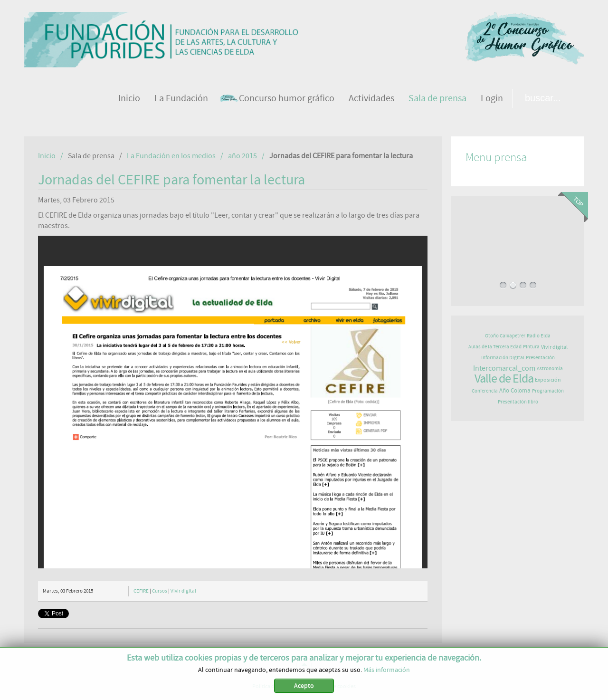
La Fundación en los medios (171, 156)
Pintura (531, 347)
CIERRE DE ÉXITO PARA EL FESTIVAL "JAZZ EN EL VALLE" (518, 235)
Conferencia (485, 391)
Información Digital (503, 358)
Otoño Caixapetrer (505, 336)
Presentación (540, 358)
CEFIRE (141, 591)
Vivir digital (183, 591)
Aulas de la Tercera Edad (495, 347)
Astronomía (550, 369)
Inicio (47, 156)
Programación (548, 391)
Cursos (160, 591)
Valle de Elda (504, 379)
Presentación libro (518, 402)
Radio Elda (539, 336)
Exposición (548, 380)
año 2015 (242, 156)
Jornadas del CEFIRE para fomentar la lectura (171, 180)
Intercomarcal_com (504, 368)
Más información (387, 670)
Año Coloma (515, 391)
